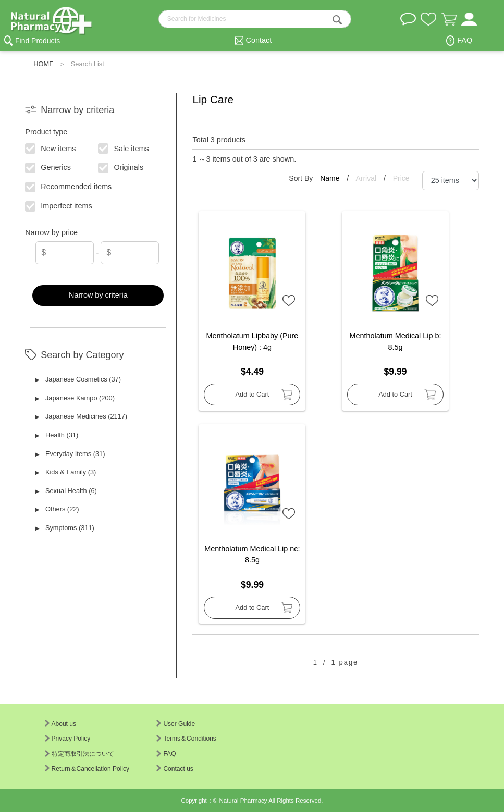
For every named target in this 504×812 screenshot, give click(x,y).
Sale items (124, 147)
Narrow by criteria (98, 295)
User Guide (176, 724)
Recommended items (69, 186)
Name (331, 178)
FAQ (465, 40)
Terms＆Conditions (186, 739)
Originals (121, 167)
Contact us (175, 769)
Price (401, 178)
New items (51, 147)
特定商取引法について (79, 754)
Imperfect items (59, 205)
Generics (48, 167)
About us (60, 724)
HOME (43, 64)
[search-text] (255, 19)
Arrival (367, 178)
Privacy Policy (68, 739)
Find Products (38, 41)
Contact (259, 40)
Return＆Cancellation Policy (87, 769)
